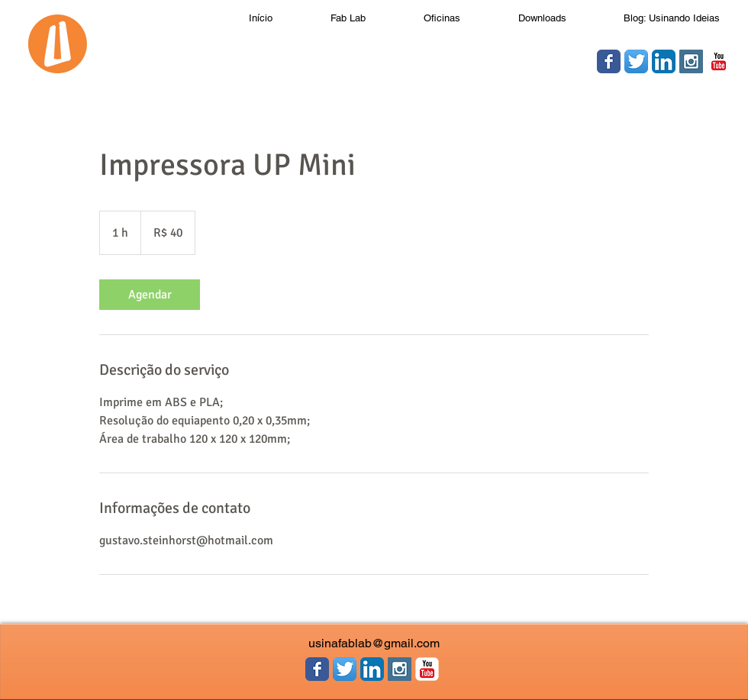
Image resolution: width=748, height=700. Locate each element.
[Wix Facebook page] (609, 61)
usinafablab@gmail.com (374, 643)
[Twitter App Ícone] (636, 61)
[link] (150, 295)
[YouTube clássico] (719, 61)
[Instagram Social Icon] (691, 61)
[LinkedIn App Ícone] (664, 61)
